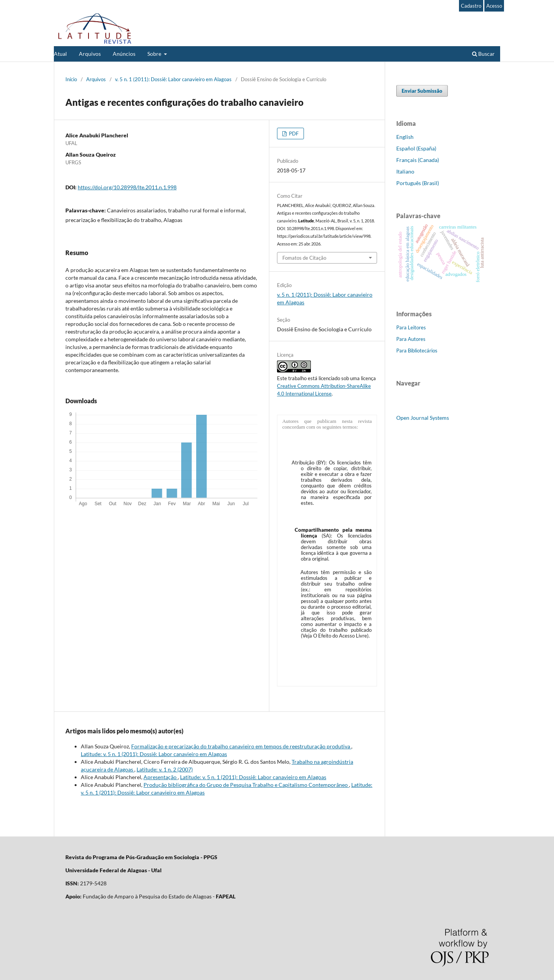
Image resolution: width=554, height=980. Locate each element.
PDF (293, 134)
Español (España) (416, 148)
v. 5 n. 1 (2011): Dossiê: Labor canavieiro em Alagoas (173, 79)
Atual (60, 54)
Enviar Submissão (422, 91)
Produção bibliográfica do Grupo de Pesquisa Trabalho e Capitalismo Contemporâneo (246, 785)
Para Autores (411, 339)
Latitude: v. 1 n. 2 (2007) (165, 769)
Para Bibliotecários (417, 351)
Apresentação (161, 777)
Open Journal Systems (423, 418)
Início (71, 79)
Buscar (483, 54)
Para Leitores (411, 327)
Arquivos (90, 54)
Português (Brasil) (418, 183)
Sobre (155, 54)
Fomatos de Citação (304, 258)
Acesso (494, 6)
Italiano (405, 171)
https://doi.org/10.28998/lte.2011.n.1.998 (127, 187)
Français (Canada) (418, 160)
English (405, 137)
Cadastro (471, 6)
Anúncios (124, 54)
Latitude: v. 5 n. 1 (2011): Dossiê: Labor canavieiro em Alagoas (154, 754)
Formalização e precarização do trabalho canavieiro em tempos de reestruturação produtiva (241, 746)
